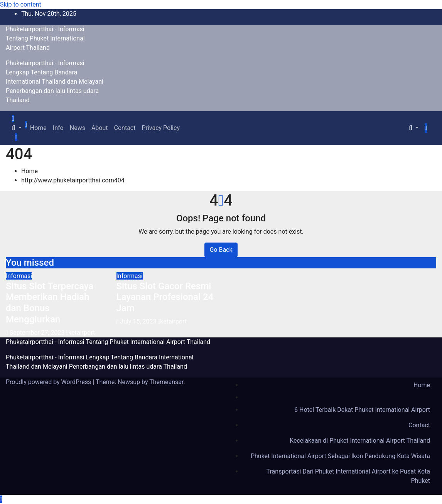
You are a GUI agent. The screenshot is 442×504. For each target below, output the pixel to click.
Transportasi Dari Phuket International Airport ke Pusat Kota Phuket (348, 476)
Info (58, 128)
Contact (125, 128)
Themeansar (166, 382)
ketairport (80, 333)
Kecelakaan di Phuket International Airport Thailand (360, 441)
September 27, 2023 (38, 333)
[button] (17, 128)
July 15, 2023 (139, 321)
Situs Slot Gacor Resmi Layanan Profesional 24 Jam (165, 297)
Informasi (19, 276)
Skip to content (21, 4)
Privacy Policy (161, 128)
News (78, 128)
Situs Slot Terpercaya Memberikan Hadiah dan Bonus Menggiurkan (50, 303)
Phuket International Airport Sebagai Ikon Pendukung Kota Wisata (340, 456)
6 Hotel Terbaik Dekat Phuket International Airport (362, 410)
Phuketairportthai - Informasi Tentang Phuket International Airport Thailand (45, 38)
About (100, 128)
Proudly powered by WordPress (49, 382)
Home (38, 128)
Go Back (221, 250)
